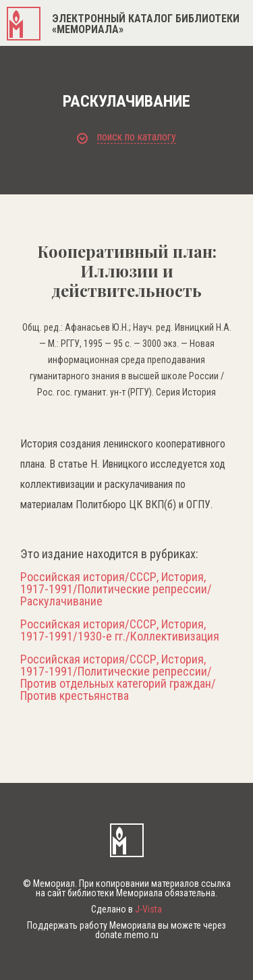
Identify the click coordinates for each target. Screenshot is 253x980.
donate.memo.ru (127, 935)
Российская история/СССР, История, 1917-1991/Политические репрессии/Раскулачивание (116, 589)
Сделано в (126, 909)
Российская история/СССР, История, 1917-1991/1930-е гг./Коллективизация (120, 630)
